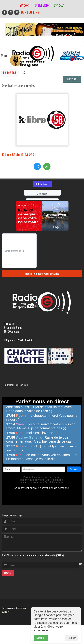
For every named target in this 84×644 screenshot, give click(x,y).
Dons (25, 5)
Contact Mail (21, 385)
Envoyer (8, 573)
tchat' (59, 5)
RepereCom (21, 608)
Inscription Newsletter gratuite (42, 273)
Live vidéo (42, 5)
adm (6, 612)
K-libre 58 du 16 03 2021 (19, 155)
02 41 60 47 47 (30, 12)
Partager (42, 184)
